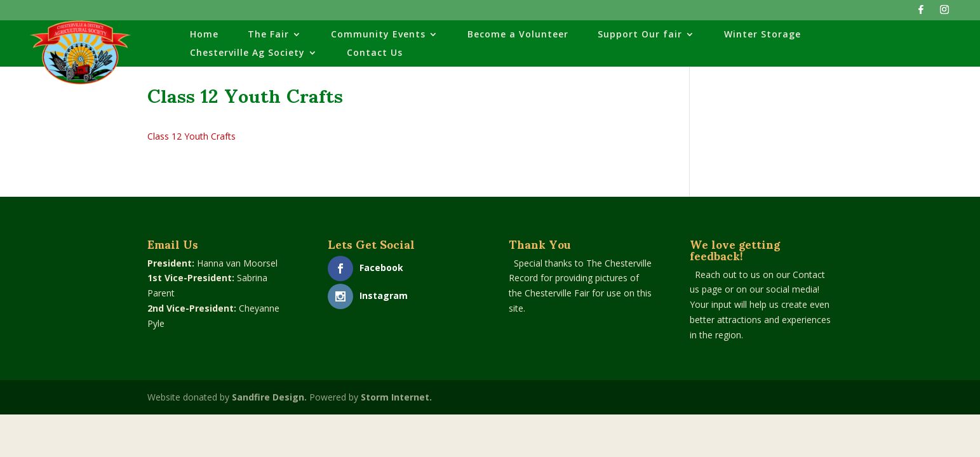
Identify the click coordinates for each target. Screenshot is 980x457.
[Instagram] (944, 13)
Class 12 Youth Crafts (191, 136)
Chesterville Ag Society (247, 53)
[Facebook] (921, 13)
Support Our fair (640, 35)
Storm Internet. (396, 397)
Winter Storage (762, 35)
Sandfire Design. (269, 397)
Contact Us (375, 53)
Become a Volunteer (518, 35)
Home (204, 35)
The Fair (268, 35)
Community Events (378, 35)
